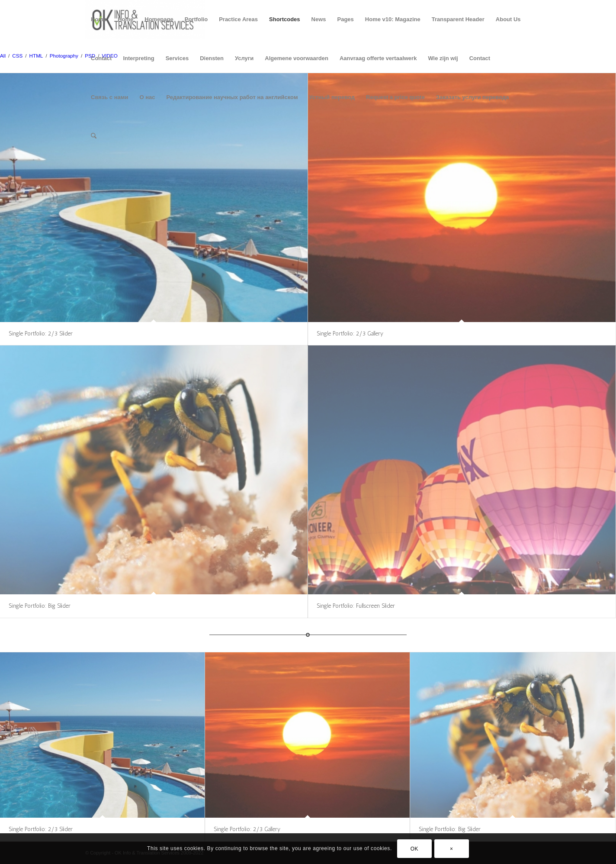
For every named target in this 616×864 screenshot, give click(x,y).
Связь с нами (109, 97)
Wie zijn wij (443, 58)
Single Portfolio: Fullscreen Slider (356, 606)
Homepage (159, 19)
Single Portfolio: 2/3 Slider (41, 334)
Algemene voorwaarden (297, 58)
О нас (147, 97)
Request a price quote (395, 97)
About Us (508, 19)
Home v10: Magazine (393, 19)
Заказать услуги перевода (473, 97)
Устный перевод (332, 97)
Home (99, 19)
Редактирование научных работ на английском (232, 97)
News (319, 19)
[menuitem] (94, 136)
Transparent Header (458, 19)
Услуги (244, 58)
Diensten (212, 58)
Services (177, 58)
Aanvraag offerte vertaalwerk (378, 58)
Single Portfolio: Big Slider (40, 606)
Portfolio (196, 19)
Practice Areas (238, 19)
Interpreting (138, 58)
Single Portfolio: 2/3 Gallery (350, 334)
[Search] (94, 136)
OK (415, 849)
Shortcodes (285, 19)
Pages (346, 19)
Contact (101, 58)
